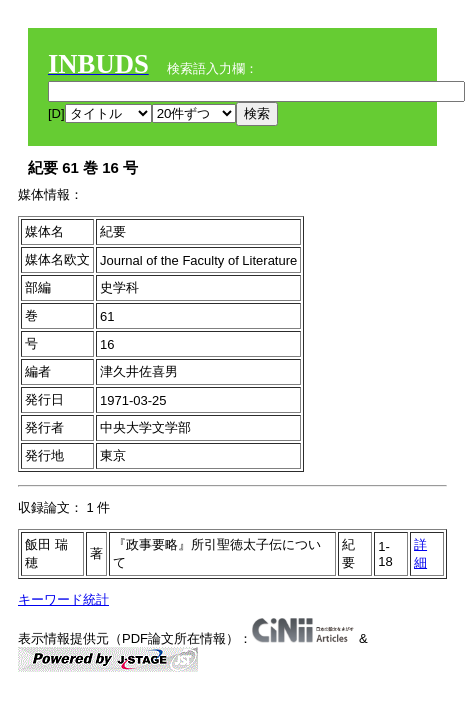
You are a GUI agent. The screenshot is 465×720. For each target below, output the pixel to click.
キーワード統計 (63, 599)
